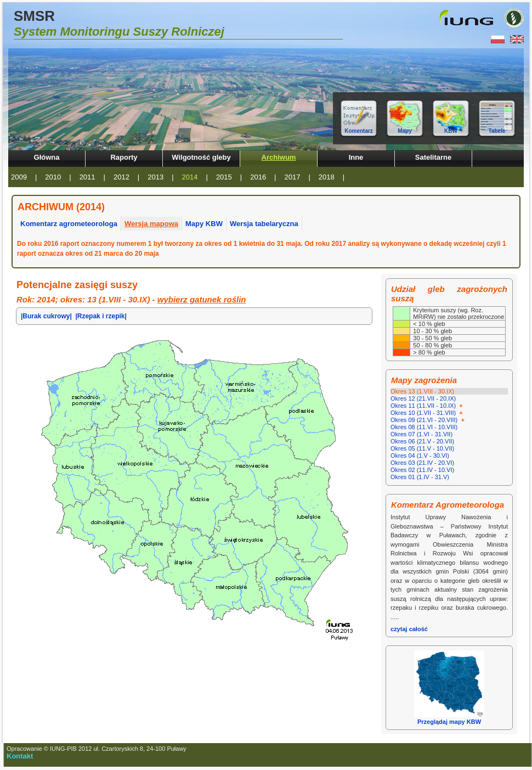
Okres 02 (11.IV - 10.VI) (422, 470)
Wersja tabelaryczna (264, 224)
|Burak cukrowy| (46, 316)
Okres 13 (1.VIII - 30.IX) (422, 391)
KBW (451, 131)
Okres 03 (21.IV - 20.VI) (422, 463)
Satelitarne (433, 157)
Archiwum (279, 157)
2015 (224, 177)
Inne (356, 157)
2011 (87, 177)
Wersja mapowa (151, 224)
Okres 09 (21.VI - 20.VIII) (428, 420)
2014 (190, 177)
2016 (258, 177)
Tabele (497, 131)
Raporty (124, 157)
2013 (155, 177)
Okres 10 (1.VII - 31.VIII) (428, 413)
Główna (47, 157)
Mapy (405, 131)
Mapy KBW (204, 224)
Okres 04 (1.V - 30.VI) (420, 456)
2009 (19, 177)
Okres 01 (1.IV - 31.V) (420, 477)
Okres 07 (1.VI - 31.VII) (421, 434)
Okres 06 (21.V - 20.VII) (422, 441)
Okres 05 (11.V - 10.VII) (422, 448)
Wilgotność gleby (201, 157)
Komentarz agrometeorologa (69, 224)
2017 (293, 177)
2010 (53, 177)
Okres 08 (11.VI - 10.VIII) (424, 427)
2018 (327, 177)
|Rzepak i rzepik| (101, 316)
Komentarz (359, 131)
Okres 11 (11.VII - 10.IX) (428, 406)
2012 (121, 177)
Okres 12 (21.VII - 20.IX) (423, 398)
